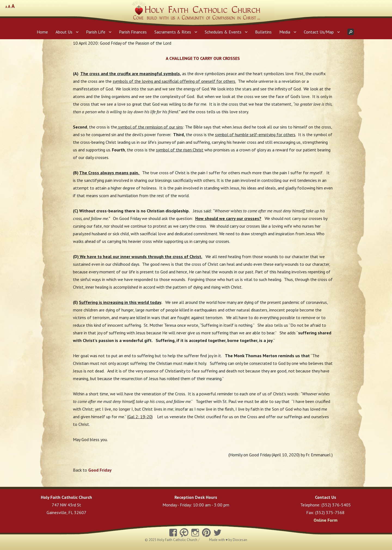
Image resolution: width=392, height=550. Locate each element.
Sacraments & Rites (173, 32)
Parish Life (96, 32)
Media (285, 32)
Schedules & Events (223, 32)
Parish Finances (133, 32)
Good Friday (100, 470)
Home (42, 32)
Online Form (326, 520)
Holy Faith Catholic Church (178, 540)
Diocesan (240, 540)
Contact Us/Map (319, 32)
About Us (64, 32)
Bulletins (263, 32)
